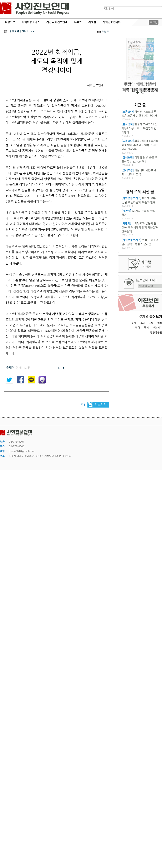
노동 (151, 323)
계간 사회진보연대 (57, 22)
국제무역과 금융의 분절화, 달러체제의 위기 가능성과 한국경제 (140, 228)
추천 (83, 405)
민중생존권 (156, 333)
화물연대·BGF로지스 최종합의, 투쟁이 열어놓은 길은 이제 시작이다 (140, 145)
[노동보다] (128, 112)
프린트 (105, 31)
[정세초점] (128, 158)
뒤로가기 (101, 405)
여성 (160, 323)
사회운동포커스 (31, 22)
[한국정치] (128, 124)
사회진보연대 (34, 9)
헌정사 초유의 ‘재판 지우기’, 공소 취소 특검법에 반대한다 (139, 128)
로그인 (154, 22)
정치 (134, 323)
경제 (142, 323)
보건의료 (157, 328)
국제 (146, 328)
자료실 (92, 22)
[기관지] (126, 211)
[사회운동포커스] (131, 198)
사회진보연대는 (112, 22)
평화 (138, 328)
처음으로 (10, 22)
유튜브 (78, 22)
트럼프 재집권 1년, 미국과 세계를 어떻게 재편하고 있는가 (140, 90)
